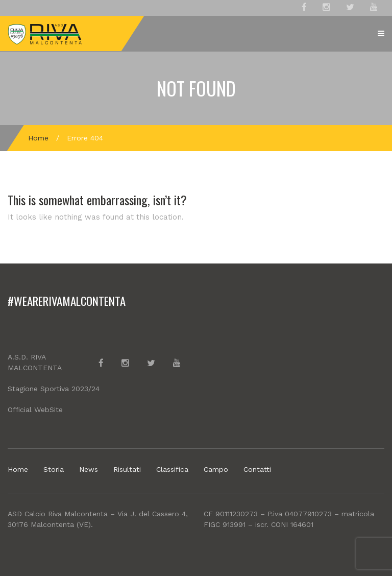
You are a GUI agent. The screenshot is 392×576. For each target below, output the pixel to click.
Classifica (172, 469)
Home (38, 138)
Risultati (127, 469)
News (89, 469)
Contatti (257, 469)
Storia (54, 469)
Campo (216, 469)
